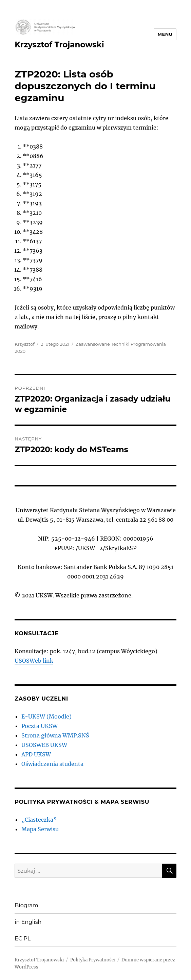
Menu (165, 34)
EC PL (23, 939)
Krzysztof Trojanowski (59, 45)
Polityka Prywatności (93, 960)
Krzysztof (24, 344)
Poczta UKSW (40, 726)
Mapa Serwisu (40, 829)
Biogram (26, 905)
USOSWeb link (34, 661)
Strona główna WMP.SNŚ (55, 735)
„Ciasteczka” (39, 820)
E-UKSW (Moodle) (46, 716)
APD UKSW (36, 754)
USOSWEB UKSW (44, 745)
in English (28, 922)
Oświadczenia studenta (52, 764)
